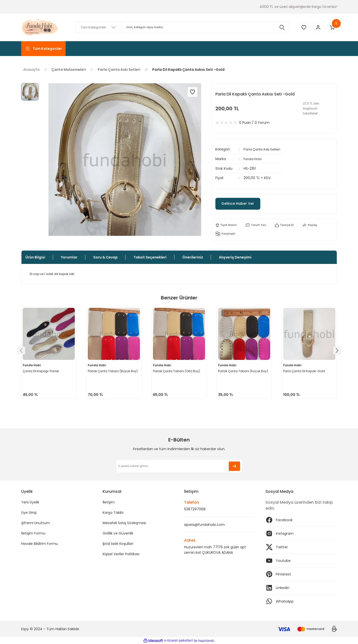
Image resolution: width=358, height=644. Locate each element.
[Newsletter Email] (179, 466)
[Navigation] (43, 49)
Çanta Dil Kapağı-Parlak (42, 370)
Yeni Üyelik (30, 502)
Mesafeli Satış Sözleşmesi (124, 523)
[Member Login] (317, 27)
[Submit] (234, 466)
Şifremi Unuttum (36, 523)
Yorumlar (69, 257)
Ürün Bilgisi (35, 257)
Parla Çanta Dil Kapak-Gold (305, 370)
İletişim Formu (33, 533)
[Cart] (332, 27)
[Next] (337, 350)
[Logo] (40, 27)
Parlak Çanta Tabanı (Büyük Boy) (113, 370)
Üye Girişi (29, 513)
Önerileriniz (193, 257)
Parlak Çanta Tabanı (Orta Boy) (177, 370)
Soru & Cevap (105, 257)
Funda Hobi (253, 159)
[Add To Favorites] (192, 92)
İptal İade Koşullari (118, 544)
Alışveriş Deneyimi (235, 257)
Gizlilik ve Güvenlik (118, 533)
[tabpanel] (49, 352)
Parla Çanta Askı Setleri (263, 149)
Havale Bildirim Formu (40, 544)
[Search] (182, 27)
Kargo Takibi (113, 513)
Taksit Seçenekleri (150, 257)
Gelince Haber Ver (243, 203)
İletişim (109, 502)
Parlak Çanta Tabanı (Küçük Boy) (244, 370)
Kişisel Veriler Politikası (121, 554)
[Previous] (21, 350)
